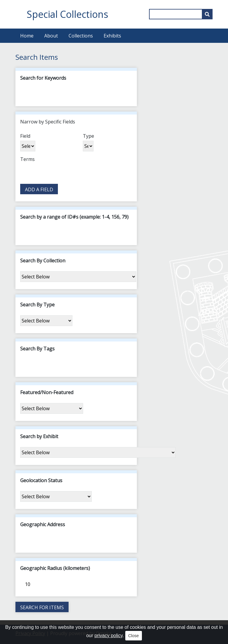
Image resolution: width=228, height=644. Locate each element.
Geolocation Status (41, 480)
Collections (81, 36)
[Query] (181, 14)
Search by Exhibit (39, 436)
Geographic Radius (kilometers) (55, 568)
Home (27, 36)
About (51, 36)
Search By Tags (37, 349)
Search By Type (37, 305)
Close (134, 636)
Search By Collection (43, 261)
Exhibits (112, 36)
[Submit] (207, 14)
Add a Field (39, 189)
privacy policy (109, 636)
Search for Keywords (43, 78)
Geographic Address (43, 524)
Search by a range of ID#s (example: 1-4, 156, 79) (74, 217)
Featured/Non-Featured (47, 392)
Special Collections (67, 14)
